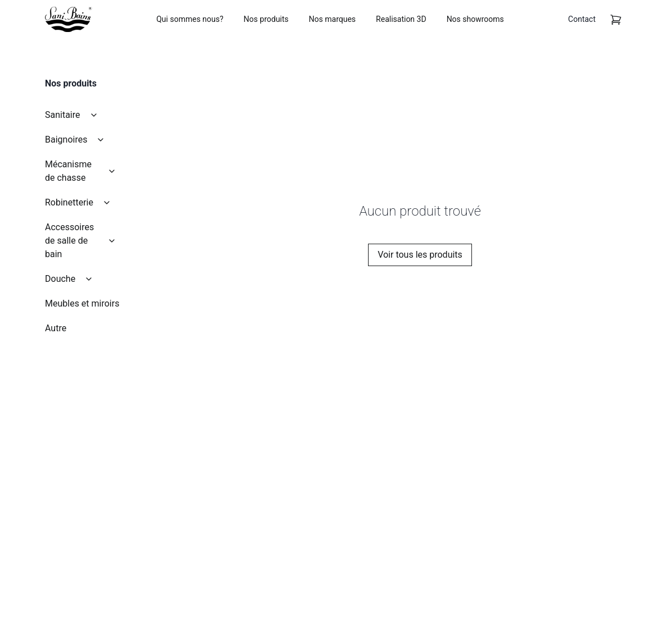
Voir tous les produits (420, 255)
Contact (582, 19)
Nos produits (266, 19)
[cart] (616, 20)
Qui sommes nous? (190, 19)
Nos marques (333, 19)
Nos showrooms (475, 19)
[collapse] (94, 115)
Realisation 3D (401, 19)
